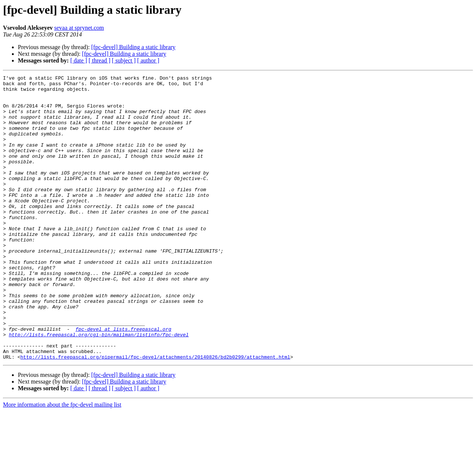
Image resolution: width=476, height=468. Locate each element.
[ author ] (148, 60)
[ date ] (79, 60)
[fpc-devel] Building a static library (133, 47)
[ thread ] (99, 60)
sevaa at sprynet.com (79, 28)
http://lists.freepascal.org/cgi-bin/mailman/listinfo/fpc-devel (99, 387)
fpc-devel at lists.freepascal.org (123, 380)
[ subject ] (124, 60)
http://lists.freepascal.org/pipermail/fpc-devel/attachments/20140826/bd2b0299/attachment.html (155, 414)
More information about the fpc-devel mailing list (62, 461)
